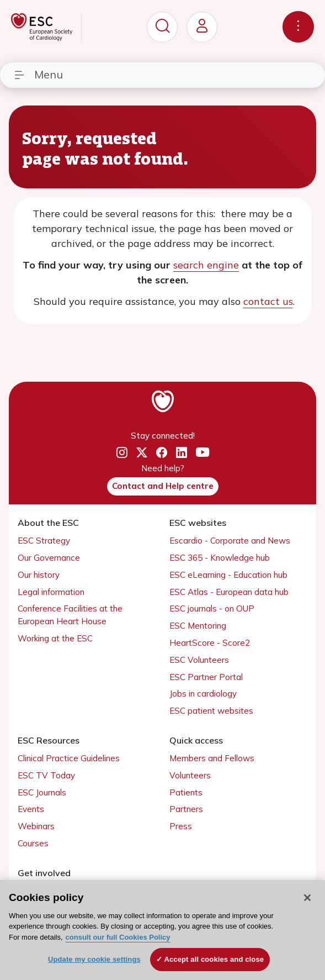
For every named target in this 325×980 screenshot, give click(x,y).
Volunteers (190, 775)
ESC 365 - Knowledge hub (220, 558)
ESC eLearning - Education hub (228, 575)
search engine (206, 265)
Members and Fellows (212, 758)
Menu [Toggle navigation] (38, 74)
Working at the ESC (55, 638)
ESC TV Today (46, 775)
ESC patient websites (211, 711)
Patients (186, 792)
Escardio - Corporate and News (230, 541)
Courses (33, 843)
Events (31, 809)
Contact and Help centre (163, 486)
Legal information (51, 592)
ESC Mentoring (198, 626)
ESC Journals (42, 792)
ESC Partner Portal (206, 677)
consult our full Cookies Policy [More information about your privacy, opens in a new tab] (118, 937)
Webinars (36, 826)
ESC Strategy (44, 541)
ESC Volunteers (199, 660)
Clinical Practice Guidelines (69, 758)
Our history (39, 575)
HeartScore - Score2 (210, 643)
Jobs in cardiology (203, 694)
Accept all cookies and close (214, 959)
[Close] (307, 898)
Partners (186, 809)
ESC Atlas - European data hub (229, 592)
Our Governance (49, 558)
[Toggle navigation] (298, 27)
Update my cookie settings (94, 959)
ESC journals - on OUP (212, 608)
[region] (162, 930)
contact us (268, 301)
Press (181, 826)
